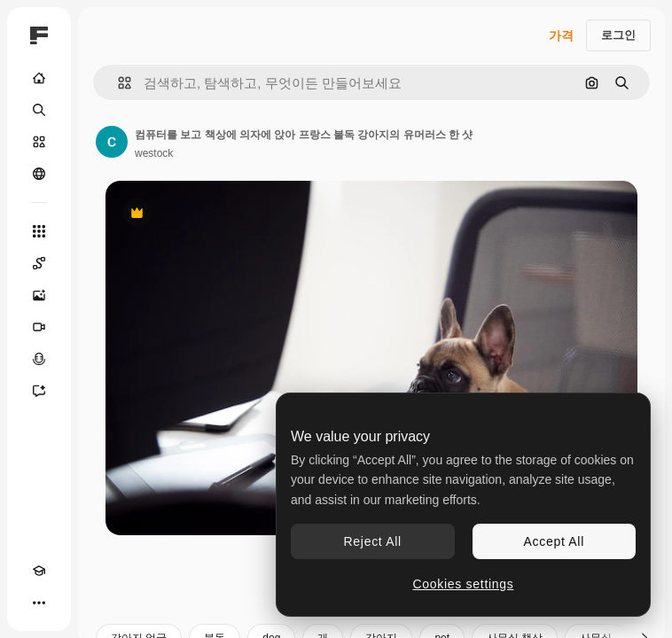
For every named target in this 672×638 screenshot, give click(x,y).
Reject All (373, 541)
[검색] (39, 110)
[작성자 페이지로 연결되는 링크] (112, 142)
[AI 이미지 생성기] (39, 295)
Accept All (554, 541)
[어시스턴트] (39, 391)
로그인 (618, 35)
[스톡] (39, 142)
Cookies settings (464, 584)
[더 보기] (39, 603)
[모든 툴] (39, 231)
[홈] (39, 78)
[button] (117, 83)
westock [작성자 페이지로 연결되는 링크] (154, 153)
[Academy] (39, 571)
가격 (561, 35)
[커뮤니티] (39, 174)
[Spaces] (39, 263)
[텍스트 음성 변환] (39, 359)
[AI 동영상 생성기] (39, 327)
